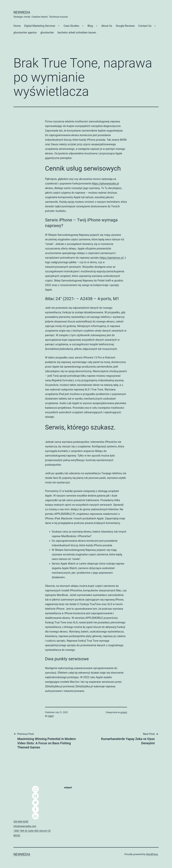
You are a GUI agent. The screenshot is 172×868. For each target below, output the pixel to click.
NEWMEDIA (22, 12)
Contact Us (145, 26)
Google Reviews (125, 26)
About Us (107, 26)
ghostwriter (47, 33)
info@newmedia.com (25, 826)
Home (17, 26)
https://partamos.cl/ (112, 258)
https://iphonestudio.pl (105, 184)
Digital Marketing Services (40, 26)
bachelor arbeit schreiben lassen (77, 33)
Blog (90, 26)
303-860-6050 (21, 822)
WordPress (152, 854)
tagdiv (51, 716)
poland (124, 712)
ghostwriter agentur (25, 33)
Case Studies (71, 26)
